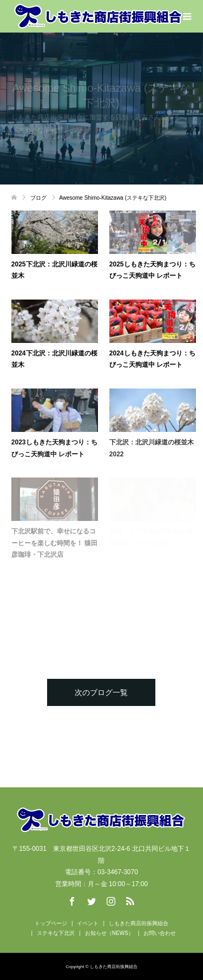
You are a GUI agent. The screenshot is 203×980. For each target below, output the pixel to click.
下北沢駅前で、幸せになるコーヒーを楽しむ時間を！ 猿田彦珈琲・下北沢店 (54, 543)
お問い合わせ (160, 933)
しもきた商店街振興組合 (139, 923)
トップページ (51, 923)
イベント (88, 923)
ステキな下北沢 (56, 933)
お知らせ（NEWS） (109, 933)
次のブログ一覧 (101, 692)
